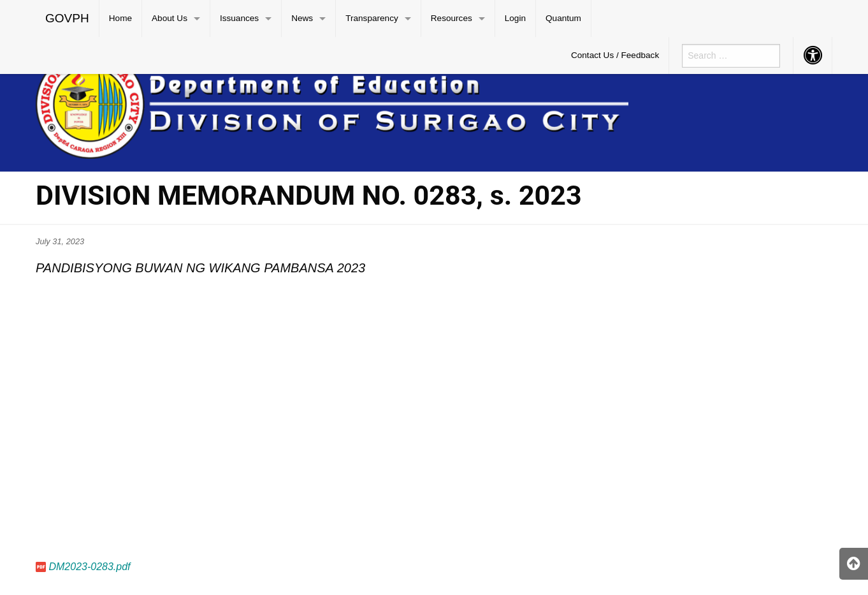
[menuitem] (68, 18)
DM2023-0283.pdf (89, 567)
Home (120, 18)
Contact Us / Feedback (615, 55)
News (302, 18)
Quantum (563, 18)
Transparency (372, 18)
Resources (452, 18)
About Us (170, 18)
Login (515, 18)
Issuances (239, 18)
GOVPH (67, 18)
